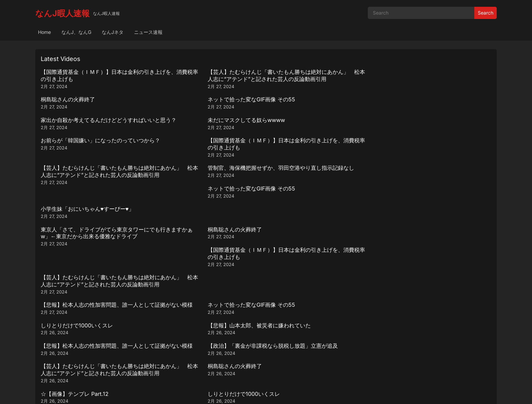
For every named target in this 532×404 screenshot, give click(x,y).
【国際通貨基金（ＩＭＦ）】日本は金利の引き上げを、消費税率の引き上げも (95, 75)
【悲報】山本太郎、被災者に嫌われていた (434, 182)
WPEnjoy (314, 392)
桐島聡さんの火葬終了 (296, 72)
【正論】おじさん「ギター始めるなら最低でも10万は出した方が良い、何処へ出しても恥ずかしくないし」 (323, 244)
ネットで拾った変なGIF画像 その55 (426, 72)
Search (486, 13)
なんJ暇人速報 (62, 13)
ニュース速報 (148, 32)
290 (274, 355)
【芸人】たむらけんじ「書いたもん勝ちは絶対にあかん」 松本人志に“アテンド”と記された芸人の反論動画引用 (209, 79)
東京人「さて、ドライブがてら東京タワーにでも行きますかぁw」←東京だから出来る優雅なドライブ (95, 162)
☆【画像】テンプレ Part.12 (75, 237)
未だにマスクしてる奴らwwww (193, 99)
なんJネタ (113, 32)
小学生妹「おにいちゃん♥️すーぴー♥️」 (429, 127)
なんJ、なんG (76, 32)
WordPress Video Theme (275, 392)
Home (44, 32)
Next (291, 355)
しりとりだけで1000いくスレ (305, 182)
